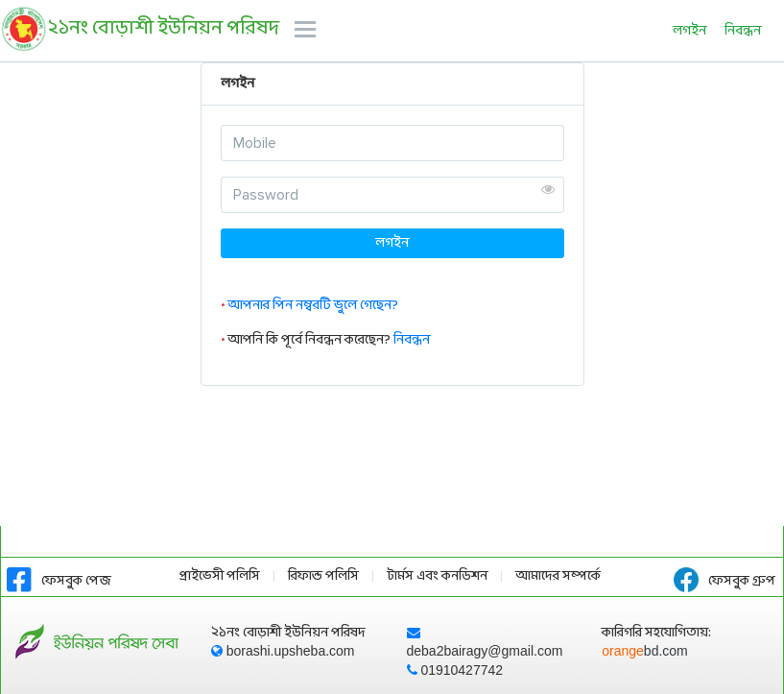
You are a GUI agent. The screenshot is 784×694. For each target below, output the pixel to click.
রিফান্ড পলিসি (323, 576)
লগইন (689, 31)
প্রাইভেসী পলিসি (220, 576)
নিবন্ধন (743, 31)
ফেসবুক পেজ (59, 581)
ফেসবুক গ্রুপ (725, 581)
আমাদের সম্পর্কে (558, 576)
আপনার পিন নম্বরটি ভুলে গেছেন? (313, 306)
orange (645, 651)
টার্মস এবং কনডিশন (437, 576)
